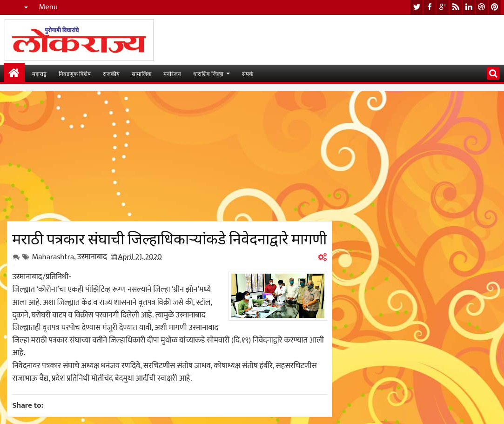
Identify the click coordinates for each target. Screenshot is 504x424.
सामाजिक (141, 73)
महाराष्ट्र (39, 73)
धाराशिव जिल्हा (208, 73)
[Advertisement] (169, 156)
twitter (417, 7)
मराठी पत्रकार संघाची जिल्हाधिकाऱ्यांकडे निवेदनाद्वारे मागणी (169, 237)
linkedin (469, 7)
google (443, 7)
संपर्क (248, 73)
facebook (430, 7)
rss (456, 7)
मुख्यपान (14, 73)
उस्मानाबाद (92, 257)
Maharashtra (53, 257)
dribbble (482, 7)
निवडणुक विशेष (75, 73)
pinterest (495, 7)
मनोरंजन (172, 73)
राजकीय (111, 73)
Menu (48, 7)
